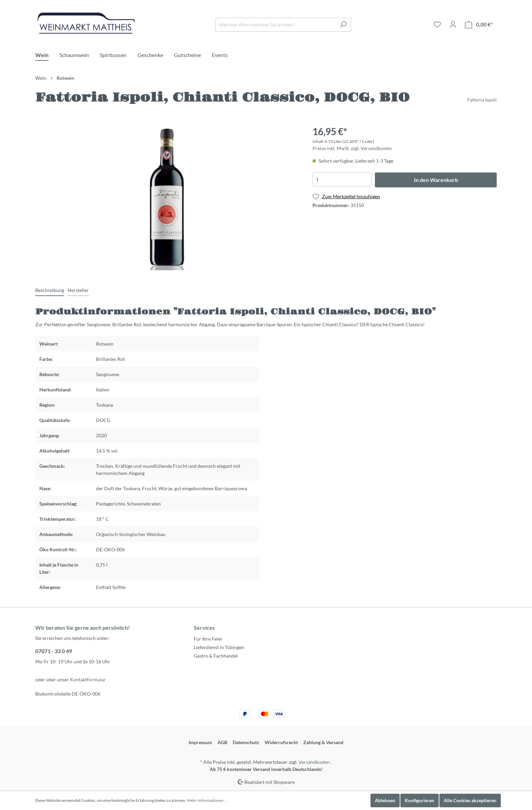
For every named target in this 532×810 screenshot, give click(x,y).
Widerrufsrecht (281, 742)
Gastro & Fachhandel (216, 656)
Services (204, 628)
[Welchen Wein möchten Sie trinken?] (275, 25)
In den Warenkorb (436, 180)
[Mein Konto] (453, 24)
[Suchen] (343, 25)
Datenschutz (246, 742)
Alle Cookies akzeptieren (470, 800)
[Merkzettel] (437, 24)
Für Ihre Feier (208, 639)
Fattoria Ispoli (482, 100)
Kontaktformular (88, 679)
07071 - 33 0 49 (54, 651)
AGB (222, 742)
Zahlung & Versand (323, 742)
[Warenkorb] (479, 25)
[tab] (50, 290)
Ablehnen (385, 800)
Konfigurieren (420, 800)
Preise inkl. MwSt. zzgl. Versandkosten (352, 148)
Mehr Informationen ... (207, 800)
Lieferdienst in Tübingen (219, 647)
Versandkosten (314, 762)
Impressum (200, 742)
